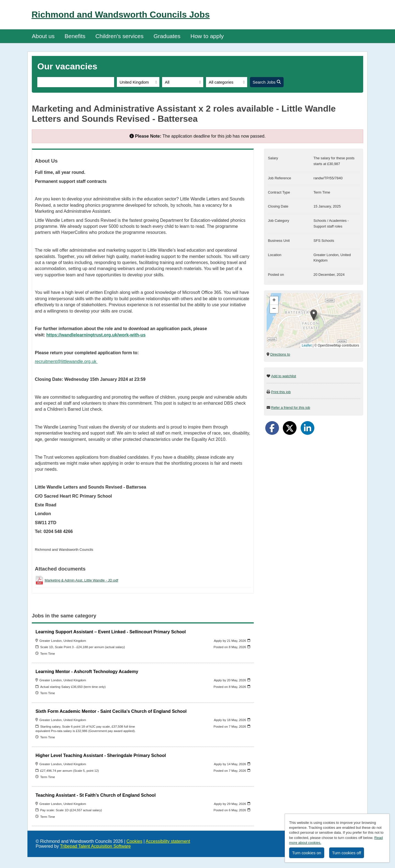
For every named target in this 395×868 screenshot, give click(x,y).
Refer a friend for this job (290, 408)
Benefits (75, 36)
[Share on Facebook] (272, 428)
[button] (314, 315)
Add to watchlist (283, 376)
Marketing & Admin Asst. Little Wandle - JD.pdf (81, 580)
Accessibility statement (168, 841)
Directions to (280, 354)
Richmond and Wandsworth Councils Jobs (121, 15)
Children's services (120, 36)
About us (43, 36)
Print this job (281, 392)
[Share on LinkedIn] (307, 428)
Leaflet (307, 345)
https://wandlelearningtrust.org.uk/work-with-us (96, 335)
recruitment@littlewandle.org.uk (66, 361)
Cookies (134, 841)
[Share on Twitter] (290, 428)
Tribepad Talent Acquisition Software (95, 846)
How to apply (207, 36)
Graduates (167, 36)
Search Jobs (267, 82)
